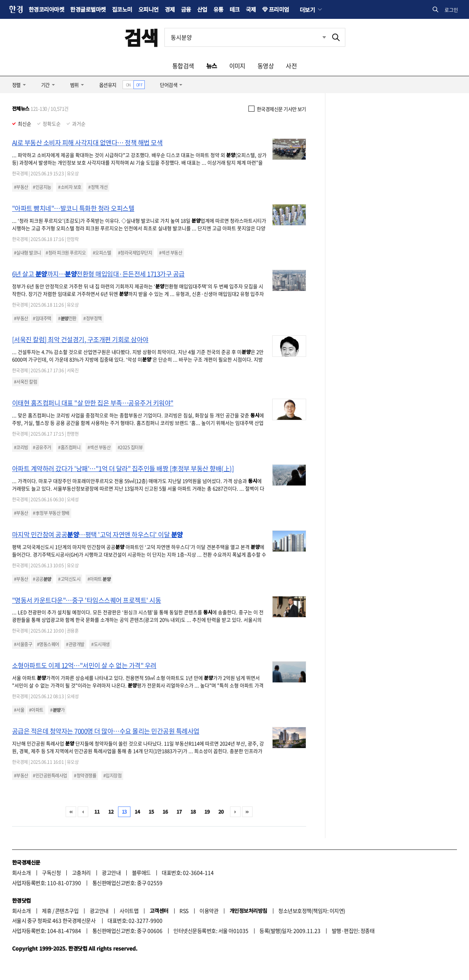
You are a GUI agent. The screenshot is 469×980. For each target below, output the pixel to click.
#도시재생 (100, 644)
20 (221, 812)
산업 (202, 9)
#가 (57, 710)
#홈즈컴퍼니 (69, 447)
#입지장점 (112, 776)
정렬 (16, 85)
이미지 (237, 66)
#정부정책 (92, 318)
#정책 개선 (98, 187)
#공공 (42, 579)
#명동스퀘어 (48, 644)
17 (179, 812)
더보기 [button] (307, 9)
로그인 (451, 10)
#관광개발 (75, 644)
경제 (170, 9)
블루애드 (141, 872)
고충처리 (81, 872)
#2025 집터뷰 (130, 447)
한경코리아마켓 (46, 9)
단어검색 (169, 85)
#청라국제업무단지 (135, 253)
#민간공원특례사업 (50, 776)
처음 (71, 812)
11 (97, 812)
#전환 (67, 318)
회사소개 (21, 872)
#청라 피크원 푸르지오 (66, 253)
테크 (235, 9)
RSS (184, 911)
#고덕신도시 (69, 579)
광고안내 (111, 872)
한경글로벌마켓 (88, 9)
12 (111, 812)
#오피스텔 (102, 253)
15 (151, 812)
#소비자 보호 (70, 187)
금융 (186, 9)
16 (165, 812)
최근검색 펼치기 (324, 37)
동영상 (266, 66)
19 (207, 812)
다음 (235, 812)
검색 (141, 37)
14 (137, 812)
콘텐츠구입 (67, 911)
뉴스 (212, 66)
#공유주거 (42, 447)
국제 (251, 9)
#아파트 (99, 579)
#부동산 (21, 187)
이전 (83, 812)
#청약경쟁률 (85, 776)
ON (128, 85)
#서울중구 (23, 644)
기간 (45, 85)
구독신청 (51, 872)
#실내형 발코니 (28, 253)
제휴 (47, 911)
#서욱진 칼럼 (25, 382)
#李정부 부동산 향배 (51, 513)
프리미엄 (279, 9)
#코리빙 (21, 447)
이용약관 (209, 911)
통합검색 (183, 66)
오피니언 (149, 9)
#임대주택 (42, 318)
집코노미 (122, 9)
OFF (139, 85)
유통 (218, 9)
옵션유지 (108, 85)
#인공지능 (42, 187)
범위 (74, 85)
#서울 (19, 710)
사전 (291, 66)
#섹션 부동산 (171, 253)
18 (193, 812)
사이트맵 (129, 911)
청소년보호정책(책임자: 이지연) (312, 911)
